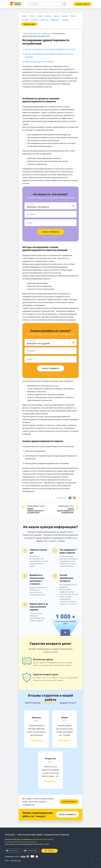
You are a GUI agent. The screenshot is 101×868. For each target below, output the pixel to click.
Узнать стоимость (50, 232)
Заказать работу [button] (83, 4)
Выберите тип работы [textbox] (38, 207)
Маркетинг (47, 33)
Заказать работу (69, 802)
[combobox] (51, 206)
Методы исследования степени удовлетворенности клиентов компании (45, 249)
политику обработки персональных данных (21, 842)
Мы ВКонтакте (12, 851)
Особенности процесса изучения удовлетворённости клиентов (50, 49)
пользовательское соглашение (43, 839)
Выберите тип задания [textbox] (38, 343)
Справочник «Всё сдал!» (32, 33)
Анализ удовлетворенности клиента (39, 62)
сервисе (70, 532)
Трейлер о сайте (31, 851)
